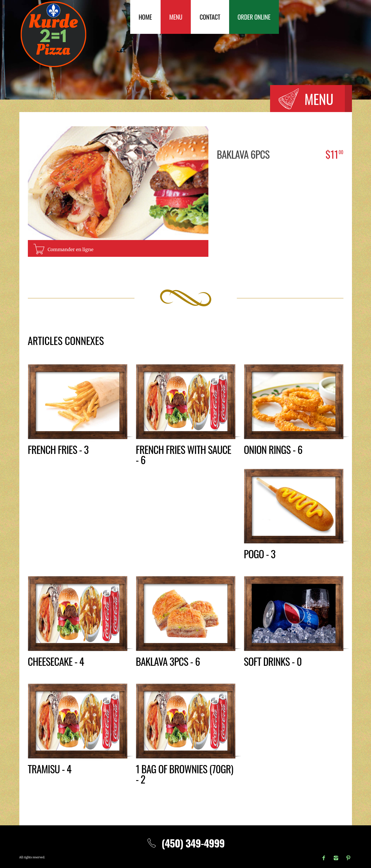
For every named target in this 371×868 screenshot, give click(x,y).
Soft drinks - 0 (273, 661)
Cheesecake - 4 (56, 661)
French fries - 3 (58, 449)
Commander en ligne (71, 249)
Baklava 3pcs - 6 (168, 661)
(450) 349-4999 (185, 843)
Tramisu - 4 (50, 769)
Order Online (254, 17)
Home (145, 17)
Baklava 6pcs (243, 154)
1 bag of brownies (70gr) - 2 (185, 774)
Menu (176, 17)
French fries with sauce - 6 (184, 454)
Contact (210, 17)
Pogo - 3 (260, 554)
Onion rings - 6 (273, 449)
